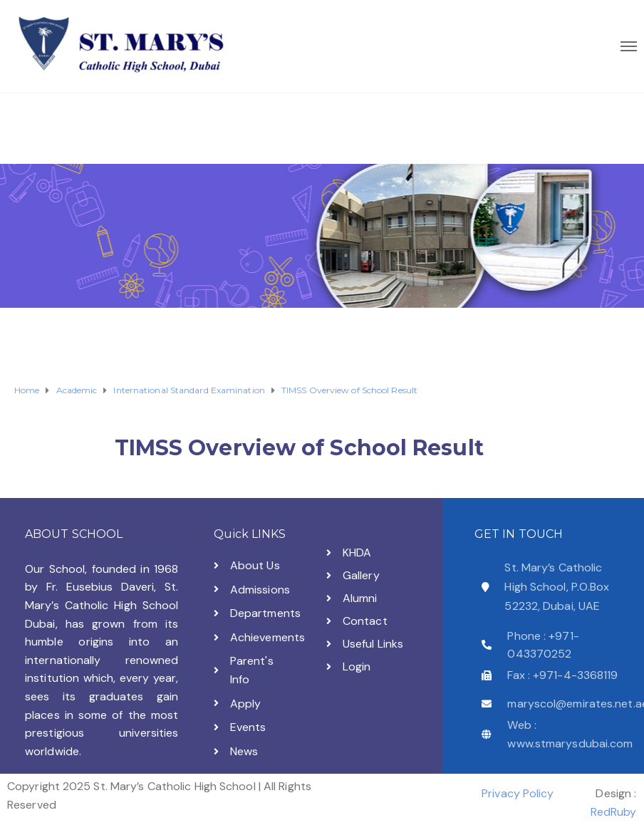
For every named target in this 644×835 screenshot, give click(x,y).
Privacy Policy (518, 793)
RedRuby (614, 812)
